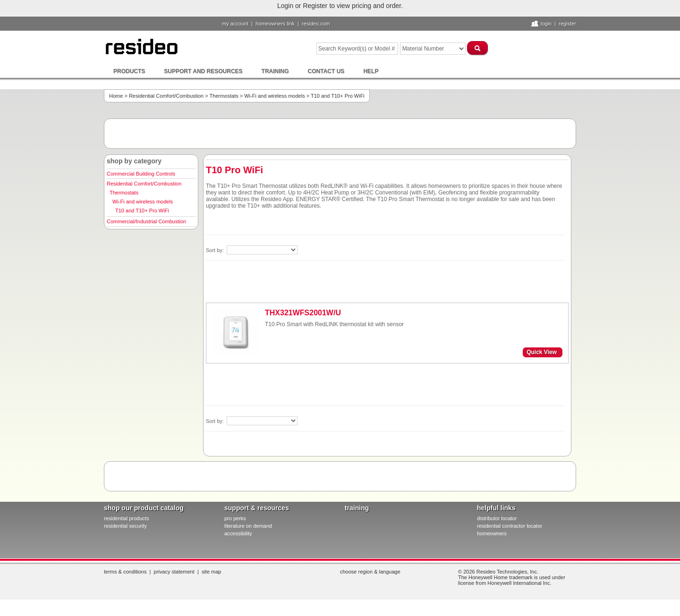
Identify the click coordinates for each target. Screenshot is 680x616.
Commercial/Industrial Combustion (146, 221)
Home (116, 96)
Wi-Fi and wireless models (274, 96)
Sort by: (216, 250)
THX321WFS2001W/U (303, 313)
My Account (235, 24)
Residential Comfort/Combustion (166, 96)
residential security (125, 526)
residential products (126, 518)
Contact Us (326, 71)
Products (129, 71)
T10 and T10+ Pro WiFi (142, 211)
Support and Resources (203, 71)
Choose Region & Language (370, 572)
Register (567, 24)
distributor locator (497, 518)
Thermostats (224, 96)
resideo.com (316, 24)
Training (275, 71)
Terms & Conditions (125, 572)
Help (371, 71)
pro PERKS (235, 518)
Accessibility (238, 533)
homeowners (492, 533)
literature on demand (248, 526)
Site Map (212, 572)
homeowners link (275, 24)
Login (546, 24)
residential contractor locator (510, 526)
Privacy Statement (174, 572)
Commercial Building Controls (141, 174)
